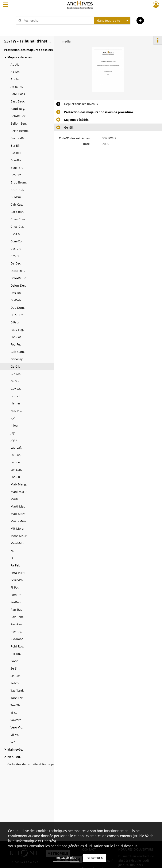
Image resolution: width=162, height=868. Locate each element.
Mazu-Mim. (19, 521)
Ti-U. (14, 713)
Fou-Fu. (16, 344)
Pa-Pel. (15, 565)
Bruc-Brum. (19, 182)
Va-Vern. (16, 720)
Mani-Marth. (19, 492)
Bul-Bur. (16, 197)
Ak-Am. (16, 72)
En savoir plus (66, 858)
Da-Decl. (16, 263)
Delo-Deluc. (19, 278)
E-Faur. (16, 322)
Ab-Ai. (15, 64)
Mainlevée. (15, 749)
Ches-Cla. (17, 227)
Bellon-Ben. (19, 123)
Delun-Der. (18, 285)
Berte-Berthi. (20, 131)
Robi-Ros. (17, 646)
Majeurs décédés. (20, 57)
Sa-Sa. (15, 661)
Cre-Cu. (16, 256)
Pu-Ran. (16, 602)
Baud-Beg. (18, 109)
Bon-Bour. (18, 160)
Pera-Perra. (18, 573)
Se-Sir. (15, 668)
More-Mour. (19, 536)
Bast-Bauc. (18, 101)
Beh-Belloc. (18, 116)
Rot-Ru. (16, 654)
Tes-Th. (16, 705)
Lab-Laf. (16, 447)
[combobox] (112, 21)
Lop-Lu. (16, 477)
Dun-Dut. (17, 315)
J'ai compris (95, 858)
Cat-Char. (17, 212)
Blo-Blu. (16, 153)
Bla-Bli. (16, 146)
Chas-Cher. (18, 219)
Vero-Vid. (17, 727)
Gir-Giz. (16, 374)
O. (12, 558)
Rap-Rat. (17, 609)
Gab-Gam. (18, 352)
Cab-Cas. (17, 204)
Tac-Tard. (17, 691)
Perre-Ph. (17, 580)
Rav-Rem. (17, 617)
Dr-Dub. (16, 300)
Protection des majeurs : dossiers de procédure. (39, 50)
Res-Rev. (17, 624)
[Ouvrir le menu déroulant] (6, 5)
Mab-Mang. (19, 484)
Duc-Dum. (18, 308)
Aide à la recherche (32, 28)
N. (12, 551)
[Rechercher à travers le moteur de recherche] (57, 21)
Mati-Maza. (18, 514)
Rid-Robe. (17, 639)
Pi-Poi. (15, 587)
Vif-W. (15, 735)
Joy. (13, 433)
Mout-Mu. (18, 543)
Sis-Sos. (16, 676)
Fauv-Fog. (17, 330)
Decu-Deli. (18, 271)
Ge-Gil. (15, 366)
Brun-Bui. (17, 190)
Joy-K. (14, 440)
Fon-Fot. (16, 337)
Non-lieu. (14, 757)
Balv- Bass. (18, 94)
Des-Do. (16, 293)
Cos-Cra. (16, 249)
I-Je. (13, 418)
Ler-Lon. (16, 470)
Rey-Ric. (16, 632)
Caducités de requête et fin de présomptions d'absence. (47, 764)
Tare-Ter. (17, 698)
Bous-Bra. (17, 168)
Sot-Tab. (16, 683)
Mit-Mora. (18, 528)
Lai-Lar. (16, 455)
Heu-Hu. (16, 411)
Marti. (15, 499)
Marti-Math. (19, 506)
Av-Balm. (17, 87)
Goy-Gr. (16, 389)
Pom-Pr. (16, 595)
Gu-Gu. (16, 396)
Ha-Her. (16, 403)
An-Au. (15, 79)
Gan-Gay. (17, 359)
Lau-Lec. (16, 462)
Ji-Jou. (15, 425)
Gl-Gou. (16, 381)
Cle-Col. (16, 234)
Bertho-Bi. (18, 138)
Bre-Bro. (16, 175)
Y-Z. (13, 742)
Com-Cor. (17, 241)
